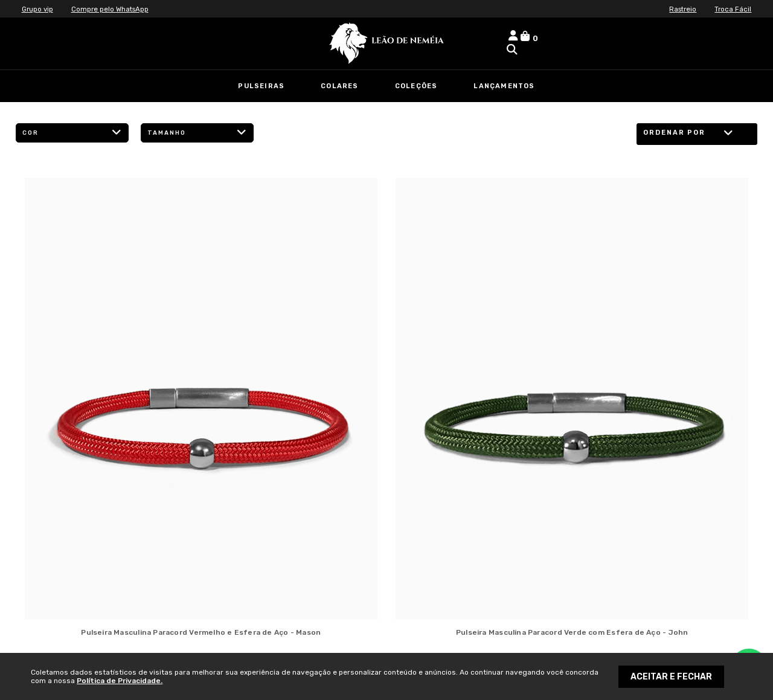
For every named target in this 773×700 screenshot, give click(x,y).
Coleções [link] (416, 86)
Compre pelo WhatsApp (113, 9)
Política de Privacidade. (120, 681)
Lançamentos (504, 86)
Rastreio (681, 9)
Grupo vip (38, 9)
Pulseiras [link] (261, 86)
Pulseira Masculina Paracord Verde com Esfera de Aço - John (572, 632)
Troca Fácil (733, 9)
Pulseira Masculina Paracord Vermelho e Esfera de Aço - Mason (201, 632)
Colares (339, 86)
